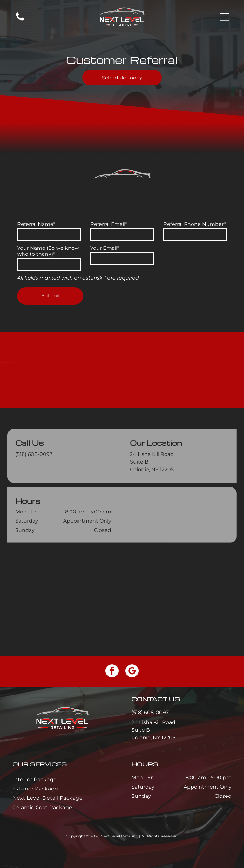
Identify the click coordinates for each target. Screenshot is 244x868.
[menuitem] (62, 779)
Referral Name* (36, 224)
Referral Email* (109, 224)
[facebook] (112, 672)
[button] (224, 17)
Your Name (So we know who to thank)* (48, 251)
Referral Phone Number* (194, 224)
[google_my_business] (132, 672)
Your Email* (105, 248)
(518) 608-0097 (34, 483)
